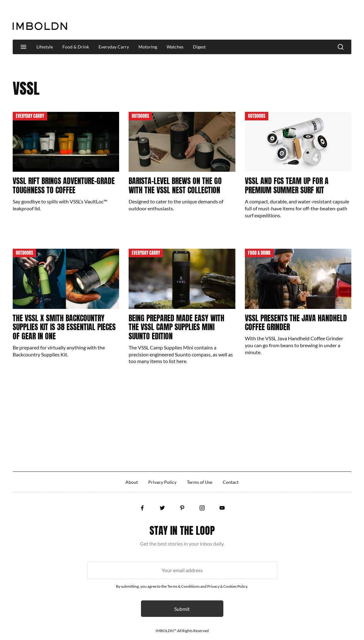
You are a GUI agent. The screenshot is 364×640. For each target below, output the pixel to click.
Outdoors (140, 116)
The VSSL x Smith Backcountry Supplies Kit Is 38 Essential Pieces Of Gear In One (64, 327)
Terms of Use (200, 482)
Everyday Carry (114, 47)
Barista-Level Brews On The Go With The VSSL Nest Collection (175, 186)
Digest (199, 47)
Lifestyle (45, 47)
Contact (231, 482)
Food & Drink (76, 47)
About (132, 482)
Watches (175, 47)
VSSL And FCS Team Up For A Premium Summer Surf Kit (287, 186)
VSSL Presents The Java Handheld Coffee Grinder (296, 323)
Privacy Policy (162, 482)
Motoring (148, 47)
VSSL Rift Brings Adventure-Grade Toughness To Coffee (64, 186)
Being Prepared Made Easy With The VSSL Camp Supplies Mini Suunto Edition (176, 327)
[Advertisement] (236, 20)
